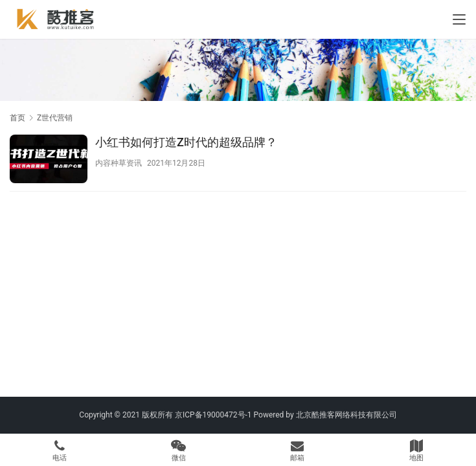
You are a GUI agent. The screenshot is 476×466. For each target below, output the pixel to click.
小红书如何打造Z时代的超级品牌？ (186, 142)
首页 (17, 118)
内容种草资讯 (119, 163)
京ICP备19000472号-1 (213, 415)
